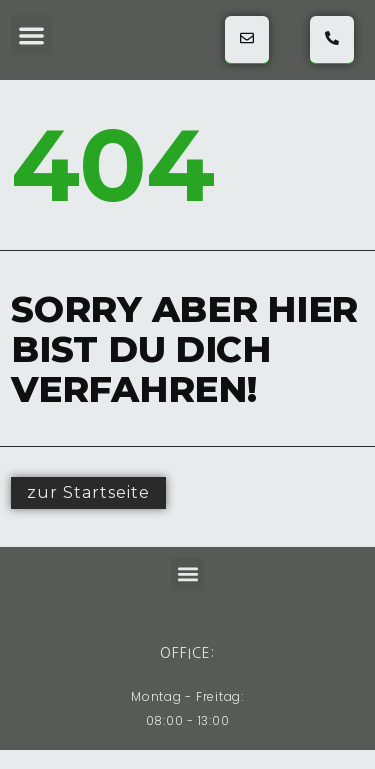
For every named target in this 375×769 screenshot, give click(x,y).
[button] (31, 35)
